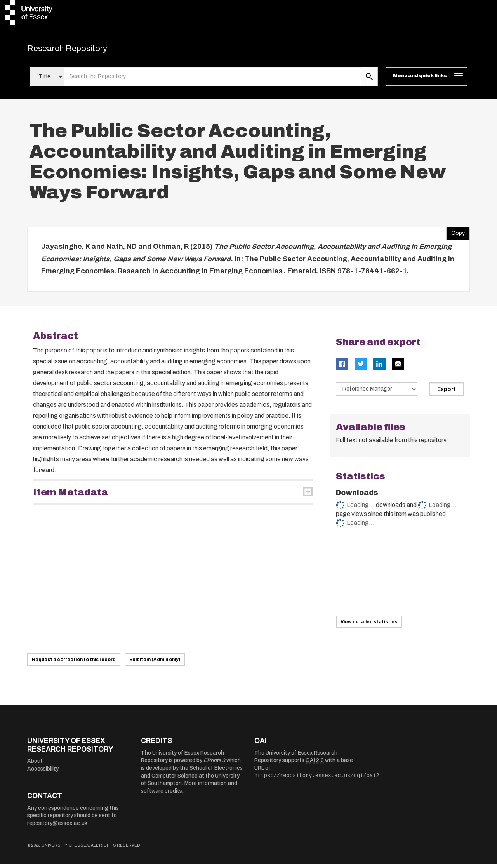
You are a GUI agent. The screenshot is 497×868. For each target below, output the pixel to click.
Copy (455, 236)
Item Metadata (70, 496)
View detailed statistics (369, 626)
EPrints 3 (214, 765)
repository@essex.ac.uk (57, 827)
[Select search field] (47, 81)
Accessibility (43, 773)
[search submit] (369, 81)
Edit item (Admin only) (155, 664)
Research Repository (82, 50)
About (35, 765)
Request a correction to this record (74, 664)
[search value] (213, 81)
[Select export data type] (377, 393)
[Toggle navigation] (427, 81)
